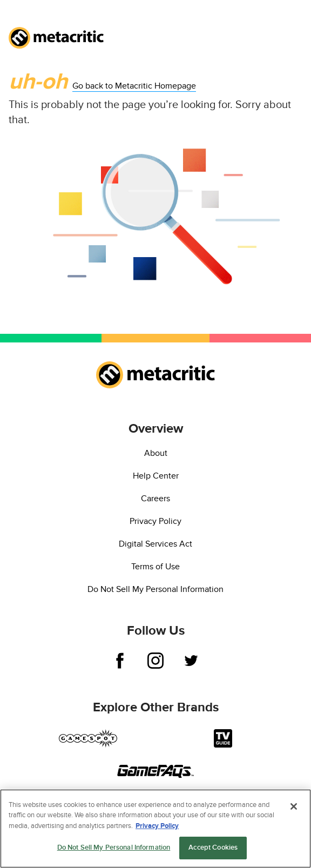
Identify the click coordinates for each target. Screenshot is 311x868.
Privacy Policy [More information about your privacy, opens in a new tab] (157, 826)
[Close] (294, 806)
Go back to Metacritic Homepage (134, 86)
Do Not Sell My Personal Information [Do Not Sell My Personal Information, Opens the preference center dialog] (114, 848)
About (156, 453)
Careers (155, 499)
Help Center (156, 476)
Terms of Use (155, 567)
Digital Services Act (155, 544)
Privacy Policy (155, 521)
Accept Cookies (213, 848)
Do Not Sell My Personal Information (155, 589)
